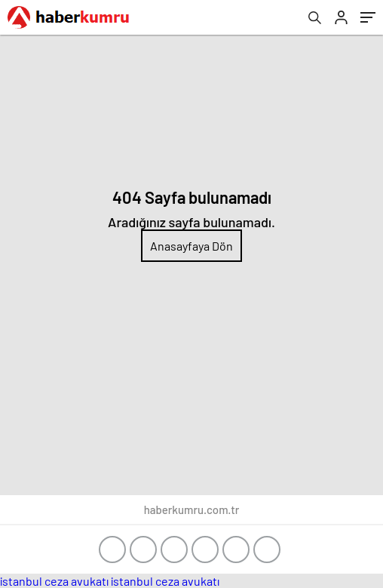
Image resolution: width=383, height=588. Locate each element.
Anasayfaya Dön (191, 246)
